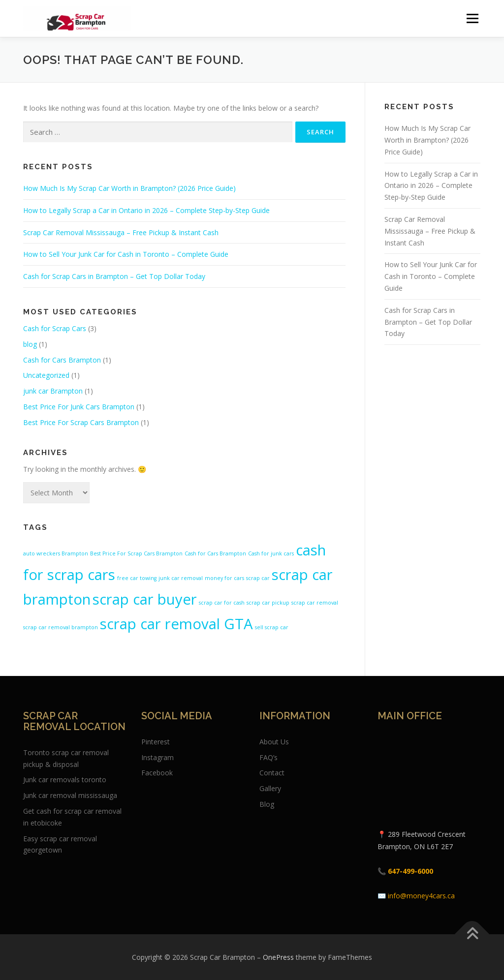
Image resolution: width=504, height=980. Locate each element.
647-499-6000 (410, 871)
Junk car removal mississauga (70, 795)
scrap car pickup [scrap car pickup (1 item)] (268, 603)
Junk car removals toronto (65, 780)
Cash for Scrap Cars (55, 328)
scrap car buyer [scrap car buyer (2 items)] (145, 599)
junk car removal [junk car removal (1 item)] (181, 578)
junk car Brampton (53, 391)
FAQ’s (268, 757)
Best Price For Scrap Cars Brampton (81, 422)
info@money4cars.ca (421, 896)
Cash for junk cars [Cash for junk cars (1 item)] (271, 553)
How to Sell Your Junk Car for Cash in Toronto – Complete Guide (126, 254)
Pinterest (156, 742)
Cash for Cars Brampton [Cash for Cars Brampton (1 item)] (215, 553)
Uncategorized (46, 375)
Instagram (157, 757)
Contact (272, 773)
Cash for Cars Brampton (62, 360)
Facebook (157, 773)
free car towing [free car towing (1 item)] (137, 578)
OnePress (278, 957)
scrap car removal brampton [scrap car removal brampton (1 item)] (61, 627)
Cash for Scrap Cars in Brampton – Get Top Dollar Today (114, 276)
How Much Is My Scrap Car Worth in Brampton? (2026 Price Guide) (129, 188)
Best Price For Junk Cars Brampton (79, 407)
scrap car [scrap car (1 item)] (258, 578)
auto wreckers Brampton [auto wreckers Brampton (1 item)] (56, 553)
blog (30, 344)
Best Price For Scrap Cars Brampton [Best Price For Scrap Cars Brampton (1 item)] (136, 553)
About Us (274, 742)
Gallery (270, 788)
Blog (267, 804)
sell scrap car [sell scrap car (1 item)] (272, 627)
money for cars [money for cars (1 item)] (224, 578)
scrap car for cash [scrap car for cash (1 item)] (222, 603)
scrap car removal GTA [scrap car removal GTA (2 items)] (176, 624)
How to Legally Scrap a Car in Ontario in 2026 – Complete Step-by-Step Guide (146, 210)
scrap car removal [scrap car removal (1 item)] (315, 603)
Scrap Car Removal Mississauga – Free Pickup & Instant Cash (121, 232)
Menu (472, 18)
